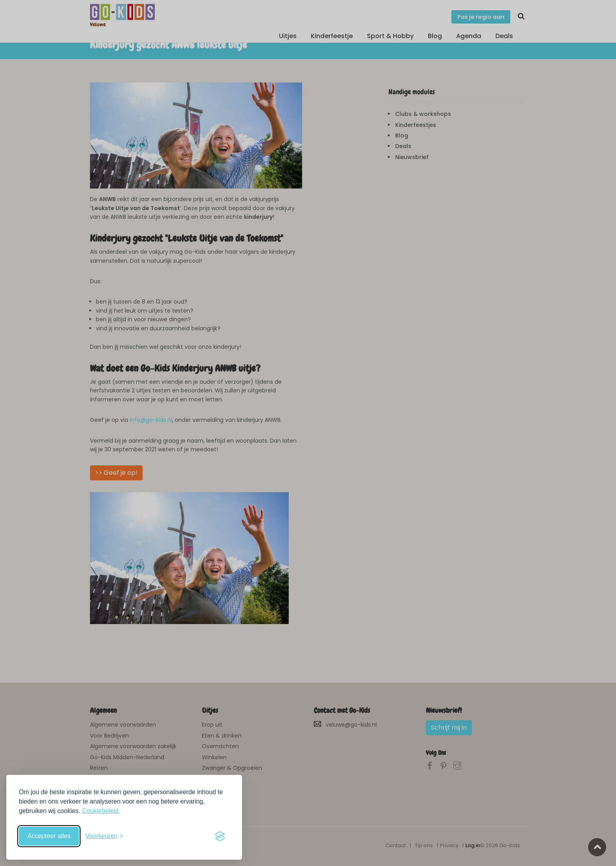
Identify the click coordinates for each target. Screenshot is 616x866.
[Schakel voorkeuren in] (104, 836)
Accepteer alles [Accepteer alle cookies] (49, 836)
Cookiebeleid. (101, 811)
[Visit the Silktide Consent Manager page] (220, 836)
